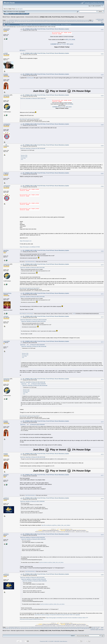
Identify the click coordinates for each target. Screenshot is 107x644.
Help (11, 14)
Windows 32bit (24, 155)
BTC (67, 40)
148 (68, 21)
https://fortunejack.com (26, 241)
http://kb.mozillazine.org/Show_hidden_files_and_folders (56, 525)
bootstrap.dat (30, 78)
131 (34, 21)
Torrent (23, 12)
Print (102, 22)
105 (72, 20)
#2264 (102, 96)
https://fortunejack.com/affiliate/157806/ (30, 247)
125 (22, 21)
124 (20, 21)
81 (34, 20)
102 (66, 20)
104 (70, 20)
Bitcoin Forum (6, 17)
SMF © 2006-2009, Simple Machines (59, 641)
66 (13, 20)
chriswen (6, 316)
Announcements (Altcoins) (32, 17)
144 (60, 21)
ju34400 (6, 53)
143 (58, 21)
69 (17, 20)
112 (86, 20)
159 (90, 21)
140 (52, 21)
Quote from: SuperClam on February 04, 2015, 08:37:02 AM (33, 457)
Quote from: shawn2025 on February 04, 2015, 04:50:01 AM (33, 382)
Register (23, 14)
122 (16, 21)
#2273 (102, 342)
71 (20, 20)
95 (54, 20)
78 (30, 20)
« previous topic (100, 19)
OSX (22, 159)
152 (76, 21)
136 (44, 21)
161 (4, 22)
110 (82, 20)
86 (41, 20)
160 (92, 21)
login (17, 9)
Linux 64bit (23, 158)
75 (25, 20)
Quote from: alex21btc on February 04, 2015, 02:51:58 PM (32, 578)
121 (14, 21)
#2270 (102, 265)
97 (57, 20)
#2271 (102, 294)
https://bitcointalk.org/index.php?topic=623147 (30, 119)
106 (74, 20)
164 (10, 22)
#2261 (102, 30)
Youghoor (6, 173)
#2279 (102, 535)
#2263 (102, 75)
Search (15, 14)
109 (80, 20)
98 (59, 20)
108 (78, 20)
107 (76, 20)
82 (36, 20)
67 (14, 20)
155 (82, 21)
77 (28, 20)
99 (60, 20)
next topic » (101, 21)
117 (6, 21)
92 (50, 20)
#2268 (102, 186)
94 (53, 20)
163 (8, 22)
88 (44, 20)
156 (84, 21)
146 (64, 21)
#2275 (102, 422)
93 (51, 20)
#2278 (102, 499)
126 (24, 21)
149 (70, 21)
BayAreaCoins (7, 293)
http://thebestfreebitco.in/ (31, 262)
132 (36, 21)
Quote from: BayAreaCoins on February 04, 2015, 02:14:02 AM (33, 320)
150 (72, 21)
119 (10, 21)
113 (88, 20)
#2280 (102, 575)
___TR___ (6, 145)
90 (47, 20)
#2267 (102, 174)
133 (38, 21)
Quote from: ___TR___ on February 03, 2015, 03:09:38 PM (32, 345)
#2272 (102, 317)
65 (11, 20)
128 (28, 21)
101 (64, 20)
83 (37, 20)
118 (8, 21)
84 (38, 20)
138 (48, 21)
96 (56, 20)
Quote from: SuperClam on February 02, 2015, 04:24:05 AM (33, 148)
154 (80, 21)
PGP (74, 314)
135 (42, 21)
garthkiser (6, 498)
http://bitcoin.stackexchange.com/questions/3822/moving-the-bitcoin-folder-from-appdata (57, 615)
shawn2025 (7, 341)
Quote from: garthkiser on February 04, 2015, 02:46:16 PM (32, 538)
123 (18, 21)
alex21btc (6, 250)
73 (23, 20)
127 (26, 21)
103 (68, 20)
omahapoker (7, 124)
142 (56, 21)
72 (21, 20)
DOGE (73, 40)
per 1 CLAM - (62, 44)
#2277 (102, 475)
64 (10, 20)
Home (7, 14)
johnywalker (7, 29)
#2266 (102, 146)
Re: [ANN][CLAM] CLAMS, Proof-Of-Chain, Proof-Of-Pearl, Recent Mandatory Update (46, 29)
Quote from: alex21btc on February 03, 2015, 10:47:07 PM (32, 268)
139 (50, 21)
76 (27, 20)
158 (88, 21)
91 (48, 20)
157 (86, 21)
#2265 (102, 125)
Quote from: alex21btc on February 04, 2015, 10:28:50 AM (32, 501)
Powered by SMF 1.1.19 (45, 641)
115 (93, 20)
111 (84, 20)
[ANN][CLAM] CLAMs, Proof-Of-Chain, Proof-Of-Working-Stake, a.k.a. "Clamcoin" (62, 17)
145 (62, 21)
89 (46, 20)
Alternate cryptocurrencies (18, 17)
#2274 (102, 379)
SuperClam (7, 95)
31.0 (20, 12)
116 (4, 21)
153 (78, 21)
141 (54, 21)
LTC (70, 40)
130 (32, 21)
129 (30, 21)
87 (43, 20)
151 (74, 21)
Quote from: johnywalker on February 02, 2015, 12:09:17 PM (33, 98)
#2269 (102, 251)
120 (12, 21)
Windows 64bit (24, 157)
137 (46, 21)
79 (31, 20)
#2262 (102, 54)
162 (6, 22)
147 (66, 21)
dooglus (6, 74)
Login (18, 14)
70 (18, 20)
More (27, 14)
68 (15, 20)
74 (24, 20)
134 (40, 21)
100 (62, 20)
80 (33, 20)
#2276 (102, 454)
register (21, 9)
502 (13, 22)
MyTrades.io (22, 51)
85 (40, 20)
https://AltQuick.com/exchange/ (26, 314)
